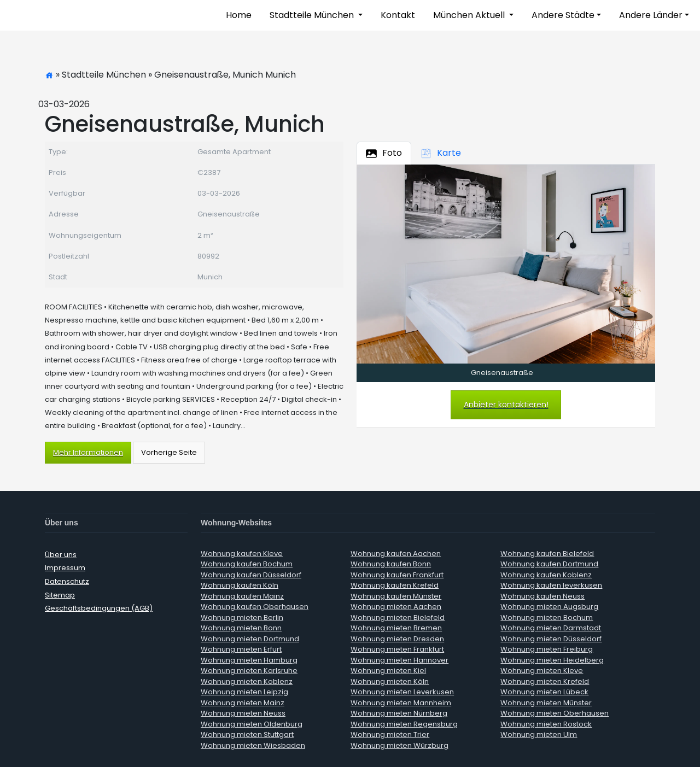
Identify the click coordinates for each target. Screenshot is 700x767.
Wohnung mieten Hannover (399, 660)
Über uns (61, 555)
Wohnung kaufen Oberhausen (255, 607)
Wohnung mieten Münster (546, 703)
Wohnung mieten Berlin (242, 617)
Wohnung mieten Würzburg (399, 745)
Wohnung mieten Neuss (243, 713)
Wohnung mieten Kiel (388, 671)
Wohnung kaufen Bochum (247, 564)
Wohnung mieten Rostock (546, 724)
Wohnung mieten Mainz (243, 703)
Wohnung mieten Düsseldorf (551, 639)
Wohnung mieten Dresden (397, 639)
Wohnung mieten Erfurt (241, 649)
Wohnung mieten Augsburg (549, 607)
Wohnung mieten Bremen (396, 628)
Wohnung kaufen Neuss (542, 596)
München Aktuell (470, 15)
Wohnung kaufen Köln (240, 585)
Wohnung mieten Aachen (396, 607)
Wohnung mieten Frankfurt (397, 649)
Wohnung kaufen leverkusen (551, 585)
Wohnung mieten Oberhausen (555, 713)
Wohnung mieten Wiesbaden (253, 745)
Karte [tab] (441, 153)
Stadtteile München (313, 15)
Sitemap (60, 595)
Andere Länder (651, 15)
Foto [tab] (384, 153)
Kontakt (398, 15)
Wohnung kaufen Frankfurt (397, 575)
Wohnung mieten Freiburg (547, 649)
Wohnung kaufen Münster (396, 596)
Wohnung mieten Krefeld (545, 681)
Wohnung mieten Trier (390, 734)
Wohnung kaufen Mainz (242, 596)
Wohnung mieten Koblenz (247, 681)
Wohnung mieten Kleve (542, 671)
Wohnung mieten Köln (390, 681)
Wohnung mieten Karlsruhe (249, 671)
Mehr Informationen (88, 452)
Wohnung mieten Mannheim (401, 703)
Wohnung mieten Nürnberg (399, 713)
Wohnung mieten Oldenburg (252, 724)
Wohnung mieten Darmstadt (551, 628)
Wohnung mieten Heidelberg (552, 660)
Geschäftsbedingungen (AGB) (99, 608)
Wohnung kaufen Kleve (242, 554)
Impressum (65, 568)
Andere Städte (563, 15)
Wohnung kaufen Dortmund (549, 564)
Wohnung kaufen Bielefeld (547, 554)
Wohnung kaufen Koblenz (546, 575)
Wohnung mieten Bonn (241, 628)
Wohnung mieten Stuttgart (247, 734)
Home (239, 15)
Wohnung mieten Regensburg (404, 724)
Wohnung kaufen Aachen (396, 554)
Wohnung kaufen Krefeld (395, 585)
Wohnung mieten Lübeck (544, 692)
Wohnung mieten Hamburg (249, 660)
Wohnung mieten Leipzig (244, 692)
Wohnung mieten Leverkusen (402, 692)
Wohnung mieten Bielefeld (398, 617)
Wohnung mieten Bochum (547, 617)
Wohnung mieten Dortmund (250, 639)
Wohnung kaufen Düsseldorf (251, 575)
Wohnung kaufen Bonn (391, 564)
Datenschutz (67, 581)
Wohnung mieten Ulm (539, 734)
